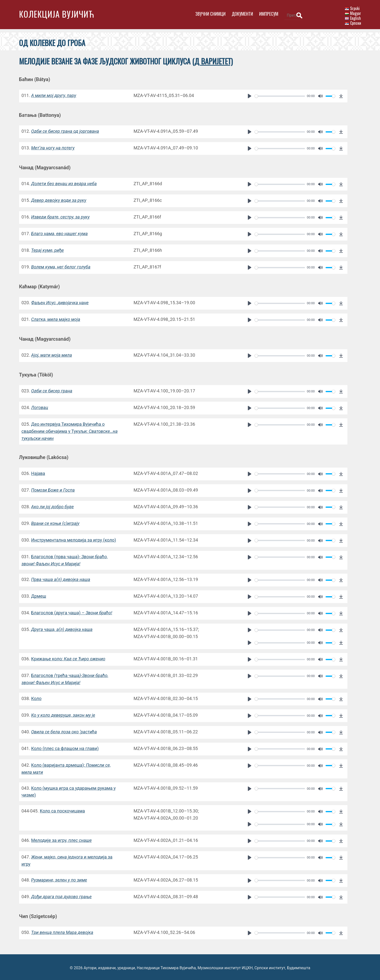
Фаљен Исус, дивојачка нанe (60, 301)
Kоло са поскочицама (62, 809)
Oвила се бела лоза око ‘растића (64, 730)
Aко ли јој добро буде (52, 505)
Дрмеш (39, 594)
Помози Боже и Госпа (53, 488)
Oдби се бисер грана (52, 389)
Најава (38, 472)
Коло (36, 697)
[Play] (247, 95)
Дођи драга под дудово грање (61, 895)
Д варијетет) (214, 60)
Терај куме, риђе (47, 249)
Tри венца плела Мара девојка (62, 931)
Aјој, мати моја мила (51, 354)
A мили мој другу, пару (54, 94)
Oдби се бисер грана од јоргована (65, 130)
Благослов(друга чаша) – (72, 611)
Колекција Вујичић (57, 14)
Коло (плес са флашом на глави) (65, 747)
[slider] (277, 94)
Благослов (42, 674)
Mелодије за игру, (61, 839)
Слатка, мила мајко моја (56, 318)
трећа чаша (68, 674)
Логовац (40, 406)
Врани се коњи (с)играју (55, 522)
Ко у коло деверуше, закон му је (63, 713)
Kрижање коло (68, 657)
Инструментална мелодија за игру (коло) (74, 538)
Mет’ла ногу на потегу (53, 146)
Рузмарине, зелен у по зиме (59, 878)
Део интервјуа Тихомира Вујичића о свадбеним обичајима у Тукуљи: (70, 430)
